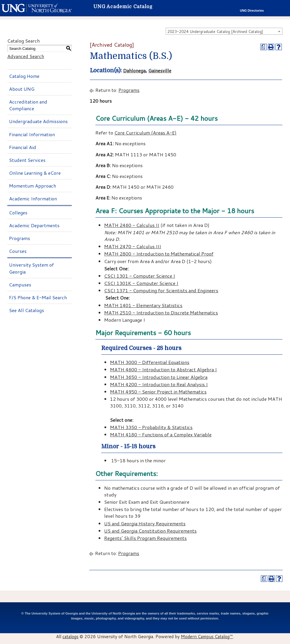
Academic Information (33, 198)
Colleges (18, 212)
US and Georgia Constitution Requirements (150, 531)
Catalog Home (24, 76)
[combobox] (224, 31)
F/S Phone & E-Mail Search (38, 297)
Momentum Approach (33, 186)
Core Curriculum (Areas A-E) (145, 133)
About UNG (22, 89)
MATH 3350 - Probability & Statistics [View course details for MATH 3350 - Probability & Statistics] (151, 427)
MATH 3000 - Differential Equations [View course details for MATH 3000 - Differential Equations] (150, 362)
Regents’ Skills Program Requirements (145, 538)
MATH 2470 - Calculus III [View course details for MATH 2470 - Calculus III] (133, 246)
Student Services (27, 160)
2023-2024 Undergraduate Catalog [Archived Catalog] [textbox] (215, 32)
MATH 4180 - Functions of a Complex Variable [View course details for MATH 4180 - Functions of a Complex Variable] (161, 434)
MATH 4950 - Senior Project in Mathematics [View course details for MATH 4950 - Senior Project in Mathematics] (158, 392)
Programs (20, 238)
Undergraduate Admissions (38, 121)
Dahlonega (134, 70)
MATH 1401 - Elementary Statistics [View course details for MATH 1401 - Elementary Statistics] (143, 305)
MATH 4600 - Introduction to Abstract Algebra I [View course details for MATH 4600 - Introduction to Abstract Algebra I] (163, 369)
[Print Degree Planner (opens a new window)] (263, 47)
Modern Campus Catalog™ (207, 636)
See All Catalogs (27, 310)
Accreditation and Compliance (28, 105)
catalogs (70, 636)
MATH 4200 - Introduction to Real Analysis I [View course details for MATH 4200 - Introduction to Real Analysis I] (159, 384)
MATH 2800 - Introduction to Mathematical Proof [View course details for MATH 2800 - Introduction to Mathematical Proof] (159, 254)
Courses (18, 251)
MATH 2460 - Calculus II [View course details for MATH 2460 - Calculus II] (132, 225)
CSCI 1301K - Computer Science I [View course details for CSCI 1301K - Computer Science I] (141, 283)
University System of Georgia (32, 268)
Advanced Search (26, 56)
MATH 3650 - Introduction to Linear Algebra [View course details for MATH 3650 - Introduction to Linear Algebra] (159, 377)
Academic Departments (34, 225)
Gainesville (160, 70)
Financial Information (32, 134)
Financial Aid (23, 147)
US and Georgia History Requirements (145, 523)
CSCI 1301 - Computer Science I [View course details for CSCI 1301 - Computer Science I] (140, 276)
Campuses (20, 285)
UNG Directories (252, 10)
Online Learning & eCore (35, 173)
